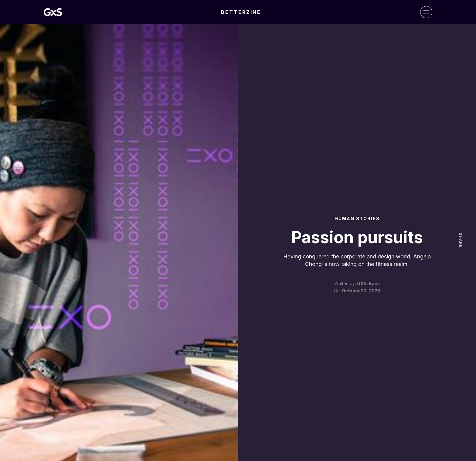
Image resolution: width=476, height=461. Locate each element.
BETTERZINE (241, 12)
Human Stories (357, 219)
